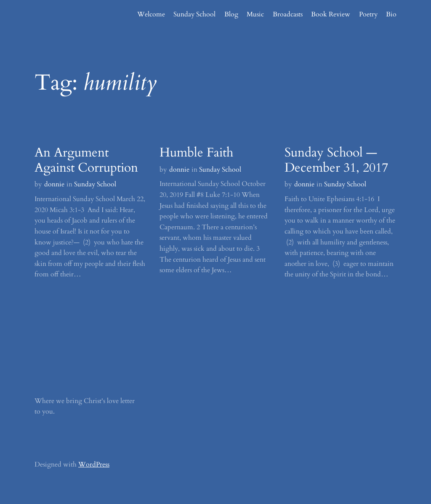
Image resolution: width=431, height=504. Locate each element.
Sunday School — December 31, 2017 (336, 160)
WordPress (94, 464)
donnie (54, 184)
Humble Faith (196, 153)
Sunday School (95, 184)
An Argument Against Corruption (86, 160)
